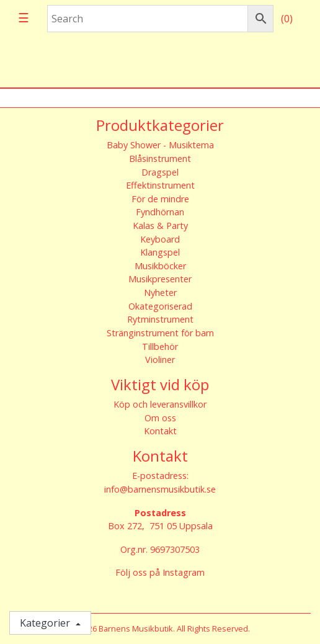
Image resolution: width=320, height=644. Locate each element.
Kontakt (160, 431)
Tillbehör (160, 347)
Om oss (160, 418)
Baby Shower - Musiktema (160, 145)
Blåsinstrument (160, 159)
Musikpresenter (160, 279)
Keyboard (160, 239)
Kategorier (46, 623)
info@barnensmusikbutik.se (160, 489)
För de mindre (160, 199)
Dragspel (160, 172)
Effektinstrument (160, 185)
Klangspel (160, 252)
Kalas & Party (160, 226)
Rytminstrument (160, 319)
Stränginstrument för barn (160, 333)
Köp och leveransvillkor (160, 404)
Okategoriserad (160, 306)
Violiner (160, 360)
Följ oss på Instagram (160, 572)
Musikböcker (160, 266)
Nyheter (160, 293)
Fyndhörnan (160, 212)
